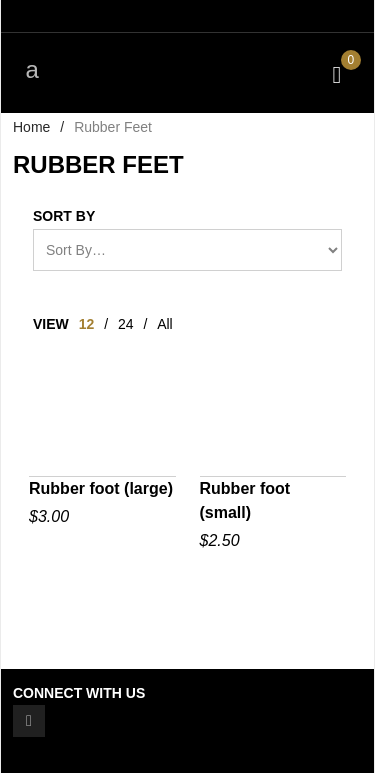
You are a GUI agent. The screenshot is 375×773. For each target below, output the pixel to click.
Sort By (64, 216)
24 (126, 324)
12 (87, 324)
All (165, 324)
